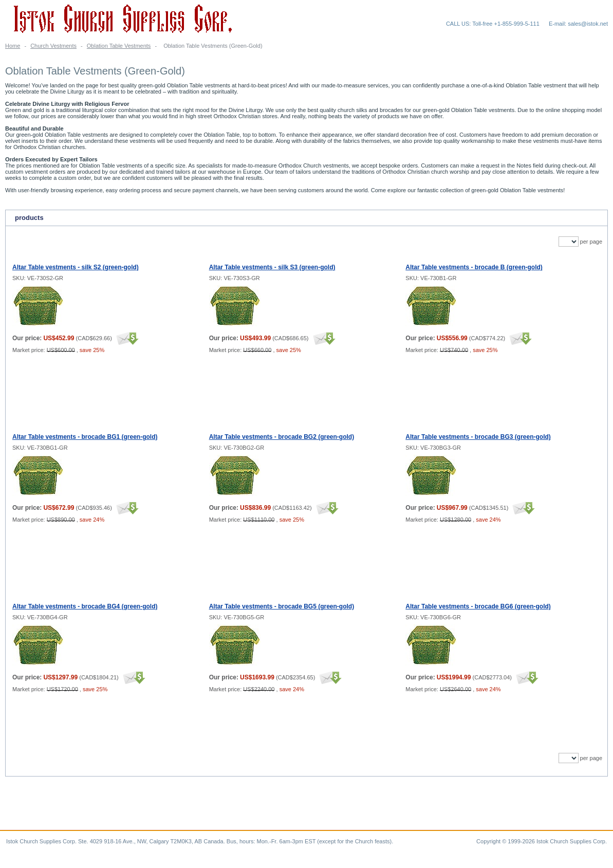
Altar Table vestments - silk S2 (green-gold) (76, 267)
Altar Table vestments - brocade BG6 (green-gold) (478, 606)
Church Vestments (53, 46)
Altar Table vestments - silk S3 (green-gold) (272, 267)
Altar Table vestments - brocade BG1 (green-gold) (85, 437)
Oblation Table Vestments (119, 46)
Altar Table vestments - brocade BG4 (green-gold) (85, 606)
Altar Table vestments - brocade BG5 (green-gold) (282, 606)
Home (13, 46)
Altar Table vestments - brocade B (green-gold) (474, 267)
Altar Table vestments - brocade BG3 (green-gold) (478, 437)
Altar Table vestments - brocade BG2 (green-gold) (282, 437)
